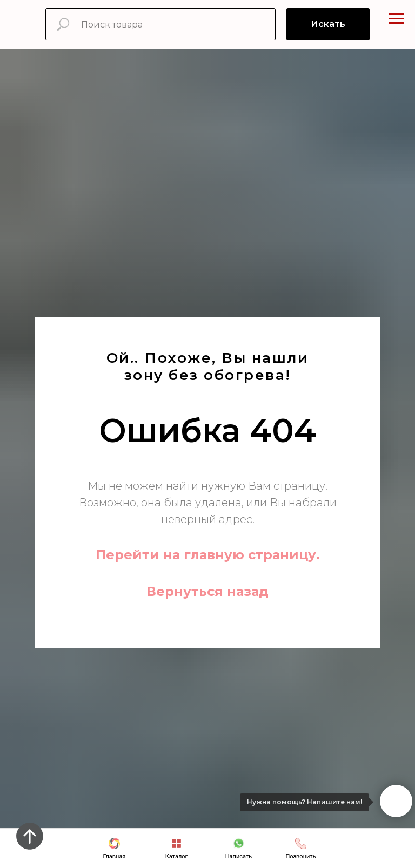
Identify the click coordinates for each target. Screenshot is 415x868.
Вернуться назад (207, 591)
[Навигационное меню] (397, 19)
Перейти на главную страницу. (208, 555)
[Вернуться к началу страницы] (30, 836)
